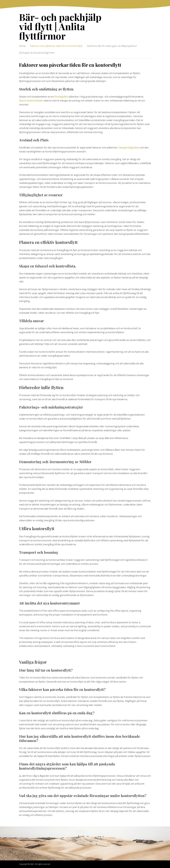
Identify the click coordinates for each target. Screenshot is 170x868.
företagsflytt (61, 97)
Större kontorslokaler (31, 101)
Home (22, 46)
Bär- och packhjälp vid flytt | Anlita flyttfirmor (60, 26)
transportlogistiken (129, 148)
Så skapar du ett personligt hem (37, 53)
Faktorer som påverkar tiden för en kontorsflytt (56, 46)
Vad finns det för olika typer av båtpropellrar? (112, 46)
